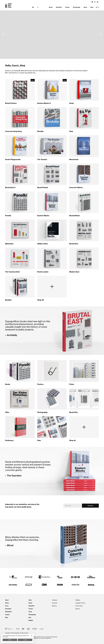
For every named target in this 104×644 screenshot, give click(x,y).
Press (7, 606)
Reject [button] (10, 640)
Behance (54, 606)
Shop (30, 600)
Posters (31, 609)
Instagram (55, 600)
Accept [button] (25, 640)
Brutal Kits (31, 606)
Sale (30, 618)
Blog (6, 618)
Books (30, 603)
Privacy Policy (79, 606)
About (7, 600)
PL (38, 7)
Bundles (31, 620)
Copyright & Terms (80, 603)
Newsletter (8, 609)
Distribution (8, 612)
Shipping (78, 600)
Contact (7, 615)
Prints (30, 612)
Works (7, 603)
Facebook (55, 603)
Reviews (78, 609)
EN (33, 7)
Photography (32, 615)
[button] (3, 35)
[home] (8, 6)
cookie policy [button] (5, 637)
